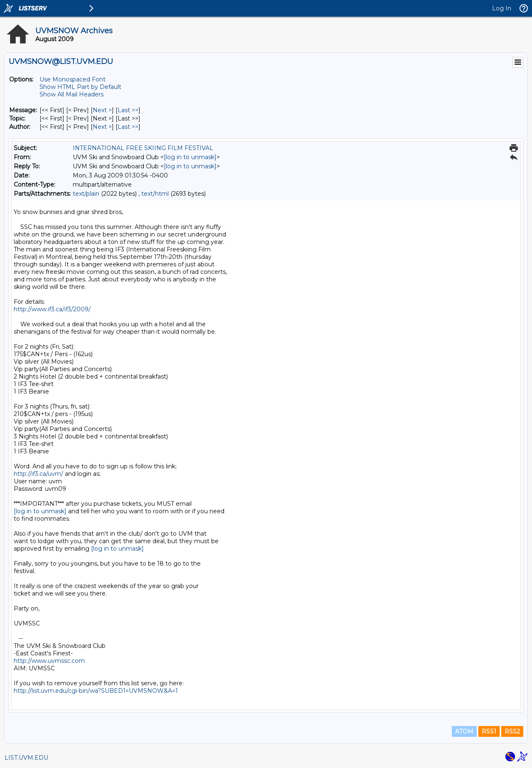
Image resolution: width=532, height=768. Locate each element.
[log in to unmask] (190, 157)
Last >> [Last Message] (128, 110)
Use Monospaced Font (73, 79)
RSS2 (512, 731)
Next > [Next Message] (102, 110)
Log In (502, 8)
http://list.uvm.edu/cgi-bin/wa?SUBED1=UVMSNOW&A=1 (96, 691)
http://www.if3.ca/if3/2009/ (52, 309)
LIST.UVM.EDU (26, 758)
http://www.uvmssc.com (49, 661)
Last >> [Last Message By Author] (128, 127)
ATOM (464, 731)
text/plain (86, 194)
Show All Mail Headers (71, 94)
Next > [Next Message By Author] (102, 127)
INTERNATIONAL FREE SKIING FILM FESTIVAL (143, 148)
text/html (155, 194)
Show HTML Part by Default (80, 87)
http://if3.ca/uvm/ (38, 474)
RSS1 (489, 731)
